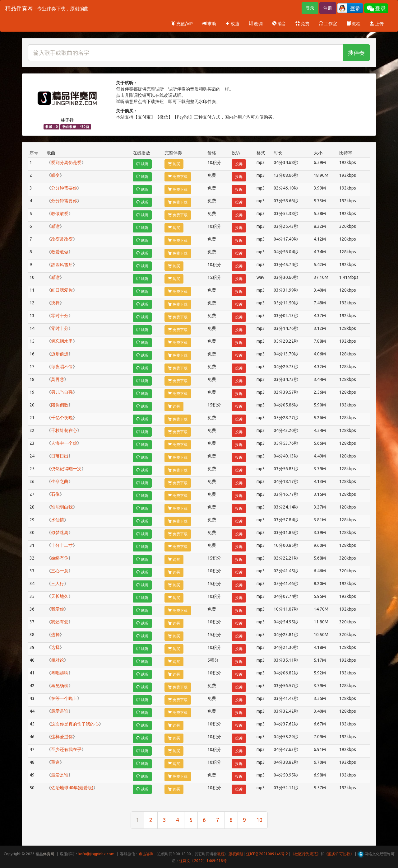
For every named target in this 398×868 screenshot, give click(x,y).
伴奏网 (49, 854)
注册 (328, 8)
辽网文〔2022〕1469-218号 (203, 861)
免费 (302, 24)
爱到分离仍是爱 (66, 162)
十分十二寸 (62, 545)
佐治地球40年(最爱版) (72, 788)
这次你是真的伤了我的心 (75, 724)
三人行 (58, 584)
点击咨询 (146, 854)
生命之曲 (60, 481)
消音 (279, 24)
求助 (209, 24)
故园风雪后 (62, 265)
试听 (142, 164)
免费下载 (178, 177)
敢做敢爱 (60, 213)
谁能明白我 (62, 507)
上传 (377, 24)
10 (259, 820)
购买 (174, 164)
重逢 (55, 762)
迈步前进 (60, 354)
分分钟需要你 (64, 188)
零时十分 (60, 316)
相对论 (58, 660)
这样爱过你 (62, 737)
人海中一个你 (64, 443)
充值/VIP (182, 24)
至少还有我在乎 (66, 749)
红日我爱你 (62, 290)
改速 (232, 24)
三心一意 (60, 571)
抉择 (55, 303)
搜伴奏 (356, 53)
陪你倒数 (60, 405)
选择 (55, 635)
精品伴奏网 (47, 8)
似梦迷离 (60, 533)
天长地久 (60, 596)
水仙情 (58, 520)
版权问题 (236, 854)
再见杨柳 (60, 686)
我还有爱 (60, 622)
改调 (256, 24)
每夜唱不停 (62, 367)
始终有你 (60, 558)
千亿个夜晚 (62, 418)
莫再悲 (58, 379)
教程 (353, 24)
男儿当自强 (62, 392)
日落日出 (60, 456)
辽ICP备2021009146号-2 (267, 854)
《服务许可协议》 (339, 854)
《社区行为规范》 (306, 854)
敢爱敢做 (60, 252)
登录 (310, 8)
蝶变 (55, 175)
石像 (55, 494)
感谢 (55, 226)
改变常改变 (62, 239)
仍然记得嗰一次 (66, 469)
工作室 (328, 24)
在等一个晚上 (64, 698)
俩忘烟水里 (62, 341)
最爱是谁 (60, 711)
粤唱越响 (60, 673)
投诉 (239, 164)
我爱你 (58, 609)
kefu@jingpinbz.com (96, 854)
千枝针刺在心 (64, 430)
